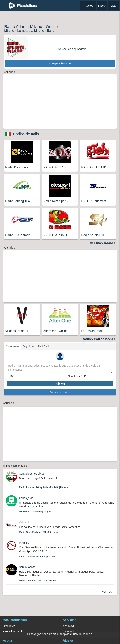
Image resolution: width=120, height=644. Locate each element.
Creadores (9, 626)
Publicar (60, 384)
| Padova (44, 487)
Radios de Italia (26, 134)
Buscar (102, 6)
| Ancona (37, 556)
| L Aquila (35, 512)
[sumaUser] (100, 376)
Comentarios (12, 346)
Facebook (69, 632)
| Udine (39, 532)
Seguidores (29, 346)
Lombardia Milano (31, 31)
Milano (9, 31)
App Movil (69, 626)
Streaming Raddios (14, 632)
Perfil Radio (44, 346)
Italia (51, 31)
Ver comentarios (60, 392)
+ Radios (88, 6)
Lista (113, 6)
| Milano (37, 581)
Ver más (107, 592)
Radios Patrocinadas (98, 339)
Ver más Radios (102, 243)
